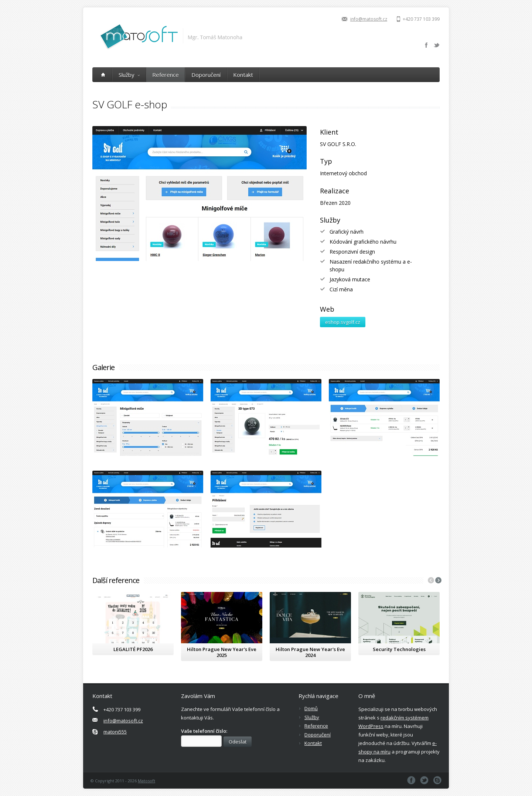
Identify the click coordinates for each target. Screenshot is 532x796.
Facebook (426, 45)
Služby (129, 75)
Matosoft (146, 781)
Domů (311, 708)
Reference (166, 75)
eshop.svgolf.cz (343, 322)
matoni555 (115, 732)
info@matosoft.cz (369, 19)
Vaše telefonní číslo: (204, 731)
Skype (437, 780)
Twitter (437, 45)
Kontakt (243, 75)
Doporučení (206, 75)
